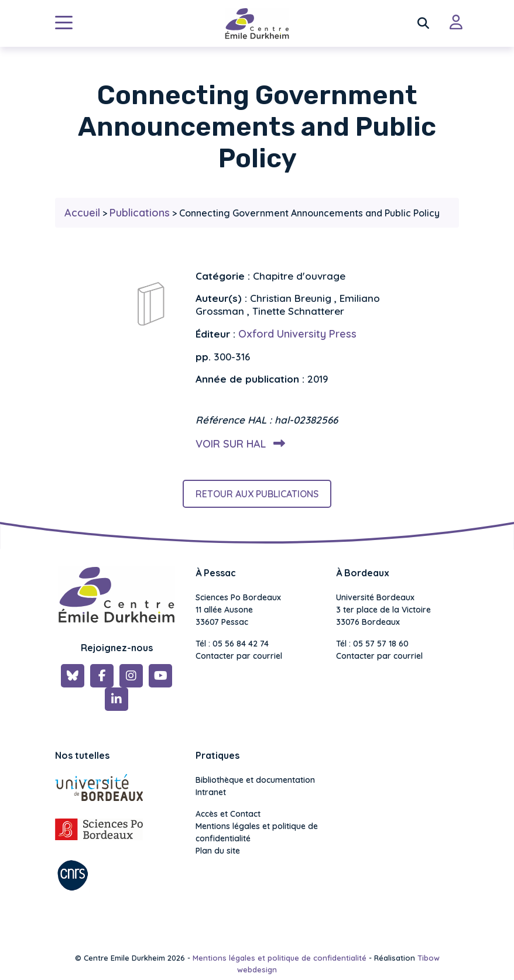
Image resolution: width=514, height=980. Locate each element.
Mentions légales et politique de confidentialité (257, 832)
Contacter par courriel (239, 656)
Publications (140, 213)
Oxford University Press (297, 334)
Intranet (211, 792)
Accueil (82, 213)
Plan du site (218, 851)
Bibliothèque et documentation (255, 780)
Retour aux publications (257, 494)
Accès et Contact (228, 814)
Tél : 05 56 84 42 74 (232, 644)
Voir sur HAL (238, 444)
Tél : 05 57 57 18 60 (372, 644)
